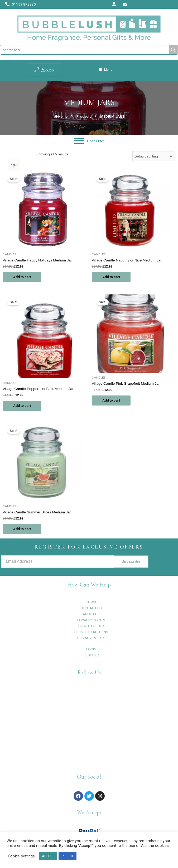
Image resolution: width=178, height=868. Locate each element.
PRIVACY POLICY (91, 638)
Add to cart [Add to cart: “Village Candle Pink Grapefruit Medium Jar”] (111, 400)
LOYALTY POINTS (91, 620)
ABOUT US (91, 614)
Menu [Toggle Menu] (105, 70)
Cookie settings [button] (21, 856)
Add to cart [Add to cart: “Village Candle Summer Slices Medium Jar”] (22, 529)
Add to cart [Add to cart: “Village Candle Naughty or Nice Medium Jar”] (111, 277)
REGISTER (91, 655)
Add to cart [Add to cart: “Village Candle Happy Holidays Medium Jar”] (22, 277)
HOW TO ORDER (91, 626)
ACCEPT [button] (48, 856)
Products (84, 116)
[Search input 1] (85, 50)
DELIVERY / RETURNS (91, 632)
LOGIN (91, 649)
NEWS (91, 602)
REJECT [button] (68, 856)
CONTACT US (91, 608)
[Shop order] (154, 156)
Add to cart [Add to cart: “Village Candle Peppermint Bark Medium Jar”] (22, 406)
